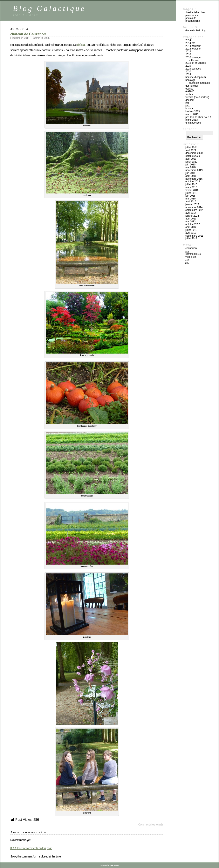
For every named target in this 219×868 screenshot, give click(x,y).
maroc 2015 (192, 114)
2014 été (190, 43)
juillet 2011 (191, 238)
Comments (193, 254)
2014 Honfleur (193, 46)
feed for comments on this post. (31, 848)
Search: (190, 129)
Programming (193, 21)
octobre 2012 (193, 224)
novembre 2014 (194, 207)
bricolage (190, 80)
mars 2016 (191, 187)
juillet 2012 (191, 230)
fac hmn (190, 94)
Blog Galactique (49, 8)
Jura (187, 106)
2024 (188, 74)
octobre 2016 (193, 182)
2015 (188, 52)
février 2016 (192, 190)
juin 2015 (190, 196)
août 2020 (191, 159)
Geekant (190, 100)
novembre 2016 (194, 179)
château (82, 45)
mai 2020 (190, 167)
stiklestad (194, 60)
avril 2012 (191, 233)
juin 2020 (190, 165)
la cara (189, 108)
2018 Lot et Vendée (196, 63)
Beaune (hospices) (196, 77)
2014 (27, 38)
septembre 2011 (194, 236)
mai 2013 (190, 222)
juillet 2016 (191, 184)
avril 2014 (191, 213)
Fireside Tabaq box (195, 12)
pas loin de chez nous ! (198, 117)
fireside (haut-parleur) (197, 97)
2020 (188, 72)
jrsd (187, 103)
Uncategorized (193, 123)
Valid (191, 257)
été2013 (190, 91)
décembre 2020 (194, 153)
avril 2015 (191, 202)
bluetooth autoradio (199, 83)
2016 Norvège (193, 57)
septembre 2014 (194, 210)
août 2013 (191, 219)
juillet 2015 (191, 193)
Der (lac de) (192, 86)
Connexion (191, 248)
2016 (188, 54)
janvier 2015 (192, 204)
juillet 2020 (191, 162)
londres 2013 (193, 111)
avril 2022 (191, 150)
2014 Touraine (193, 49)
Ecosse (189, 89)
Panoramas (192, 15)
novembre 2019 (194, 170)
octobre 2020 (193, 156)
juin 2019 (190, 173)
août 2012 (191, 227)
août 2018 (191, 176)
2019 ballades (193, 69)
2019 (188, 66)
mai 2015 (190, 199)
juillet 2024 (191, 147)
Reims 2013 (191, 120)
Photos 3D (191, 18)
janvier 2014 (192, 216)
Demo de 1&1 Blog (195, 31)
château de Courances (28, 34)
